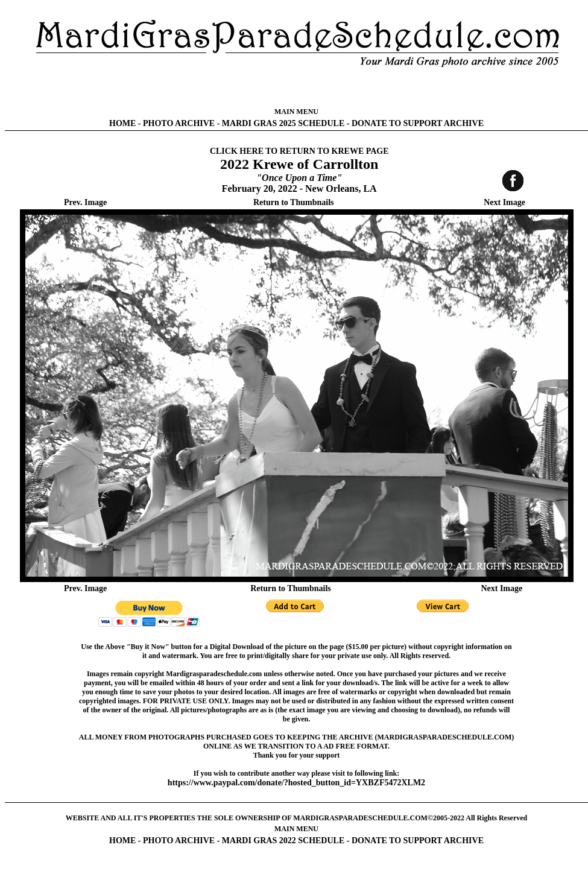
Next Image (504, 202)
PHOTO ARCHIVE (179, 123)
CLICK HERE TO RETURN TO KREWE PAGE (299, 151)
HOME (122, 123)
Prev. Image (85, 202)
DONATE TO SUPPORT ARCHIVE (418, 123)
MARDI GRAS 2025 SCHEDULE (283, 123)
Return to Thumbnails (294, 202)
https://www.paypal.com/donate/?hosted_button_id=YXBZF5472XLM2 (296, 783)
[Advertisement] (297, 87)
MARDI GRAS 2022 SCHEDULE (283, 841)
